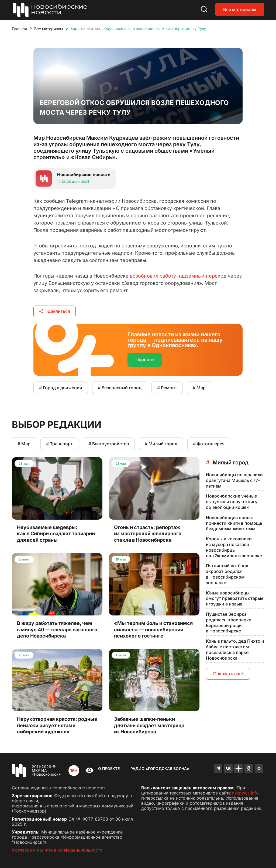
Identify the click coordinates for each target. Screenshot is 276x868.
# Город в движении (61, 388)
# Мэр (199, 388)
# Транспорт (59, 444)
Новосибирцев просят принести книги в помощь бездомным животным (234, 523)
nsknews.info (245, 793)
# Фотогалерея (209, 444)
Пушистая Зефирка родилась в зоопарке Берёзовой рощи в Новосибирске (229, 622)
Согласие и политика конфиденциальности (57, 850)
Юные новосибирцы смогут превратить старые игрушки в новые (235, 598)
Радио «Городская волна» (160, 769)
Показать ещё (228, 674)
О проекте (109, 769)
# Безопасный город (120, 388)
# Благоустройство (109, 444)
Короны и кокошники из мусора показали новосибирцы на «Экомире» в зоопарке (234, 547)
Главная (19, 29)
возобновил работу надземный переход (178, 276)
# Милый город (161, 444)
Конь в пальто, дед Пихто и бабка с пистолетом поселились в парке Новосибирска (235, 649)
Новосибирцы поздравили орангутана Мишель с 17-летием (234, 480)
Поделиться (55, 311)
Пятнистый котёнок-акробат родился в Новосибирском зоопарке (228, 574)
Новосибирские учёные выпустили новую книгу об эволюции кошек (232, 502)
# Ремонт (167, 388)
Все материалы (240, 9)
